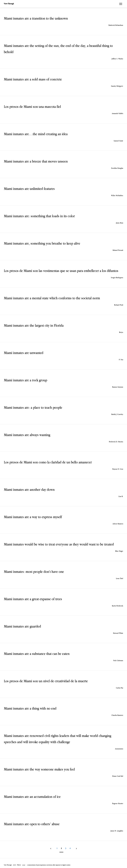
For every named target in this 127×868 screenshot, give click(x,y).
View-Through (9, 4)
